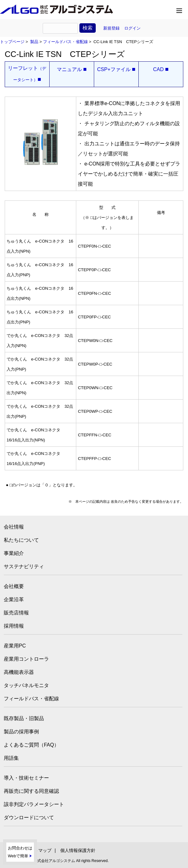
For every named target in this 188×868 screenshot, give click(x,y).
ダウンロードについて (29, 818)
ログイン (132, 28)
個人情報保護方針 (78, 850)
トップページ (12, 42)
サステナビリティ (24, 566)
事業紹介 (14, 553)
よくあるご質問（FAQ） (31, 745)
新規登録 (111, 28)
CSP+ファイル (116, 69)
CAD (161, 69)
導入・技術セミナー (26, 778)
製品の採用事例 (21, 732)
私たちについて (21, 540)
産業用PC (15, 646)
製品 (34, 42)
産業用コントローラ (26, 659)
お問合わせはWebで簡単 (20, 852)
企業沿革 (14, 599)
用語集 (11, 758)
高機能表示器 (19, 672)
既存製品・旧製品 (24, 718)
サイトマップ (38, 850)
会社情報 (14, 527)
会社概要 (14, 586)
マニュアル (72, 69)
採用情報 (14, 626)
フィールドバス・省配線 (65, 42)
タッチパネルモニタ (26, 685)
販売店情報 (16, 613)
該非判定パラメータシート (34, 804)
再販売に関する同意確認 (31, 791)
